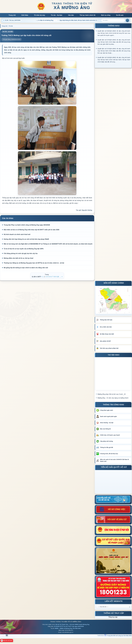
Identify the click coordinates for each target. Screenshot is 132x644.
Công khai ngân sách (107, 410)
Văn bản (71, 15)
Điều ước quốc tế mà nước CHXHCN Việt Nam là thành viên (115, 460)
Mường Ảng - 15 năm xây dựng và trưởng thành (113, 398)
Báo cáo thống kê (105, 429)
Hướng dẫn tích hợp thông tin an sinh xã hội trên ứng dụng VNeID (26, 239)
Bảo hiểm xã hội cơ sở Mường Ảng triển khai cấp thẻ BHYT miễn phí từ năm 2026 (31, 230)
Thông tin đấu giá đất (107, 447)
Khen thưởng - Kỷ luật (107, 423)
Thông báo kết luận (106, 320)
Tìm (127, 20)
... (60, 277)
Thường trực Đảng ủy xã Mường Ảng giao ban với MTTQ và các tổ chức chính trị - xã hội (33, 263)
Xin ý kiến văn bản (106, 327)
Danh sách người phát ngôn (109, 416)
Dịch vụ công (106, 15)
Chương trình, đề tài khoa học (109, 454)
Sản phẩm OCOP (105, 341)
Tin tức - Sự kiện (57, 15)
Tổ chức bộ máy (40, 15)
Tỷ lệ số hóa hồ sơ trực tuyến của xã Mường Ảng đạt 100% (23, 249)
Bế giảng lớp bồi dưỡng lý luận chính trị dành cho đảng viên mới (25, 268)
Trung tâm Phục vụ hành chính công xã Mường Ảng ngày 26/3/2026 (26, 225)
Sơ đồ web (120, 15)
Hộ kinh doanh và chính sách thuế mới (16, 234)
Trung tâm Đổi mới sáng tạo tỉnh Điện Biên (118, 636)
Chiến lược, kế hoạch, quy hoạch (110, 435)
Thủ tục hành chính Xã (87, 15)
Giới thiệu (25, 15)
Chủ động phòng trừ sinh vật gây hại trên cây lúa (20, 253)
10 (58, 277)
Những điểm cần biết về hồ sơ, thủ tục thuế (18, 258)
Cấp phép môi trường (107, 441)
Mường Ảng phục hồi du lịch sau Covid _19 (112, 394)
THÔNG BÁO (114, 26)
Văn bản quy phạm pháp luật (109, 348)
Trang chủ (12, 15)
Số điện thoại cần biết (107, 334)
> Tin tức (10, 26)
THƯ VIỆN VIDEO (114, 355)
